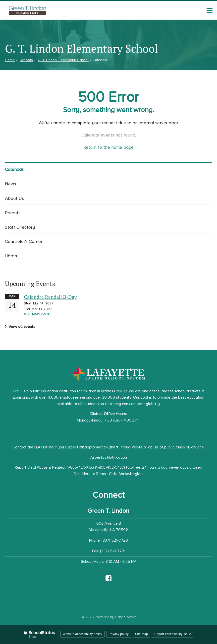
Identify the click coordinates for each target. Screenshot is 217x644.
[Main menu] (210, 10)
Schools (26, 60)
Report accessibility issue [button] (173, 634)
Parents (13, 213)
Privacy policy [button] (119, 634)
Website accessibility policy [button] (82, 634)
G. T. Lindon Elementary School (63, 60)
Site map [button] (141, 634)
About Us (14, 198)
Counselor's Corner (24, 241)
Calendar (14, 169)
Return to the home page (108, 147)
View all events (22, 327)
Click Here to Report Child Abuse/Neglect (109, 474)
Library (12, 256)
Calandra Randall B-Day (50, 297)
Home (10, 60)
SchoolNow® (125, 617)
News (10, 184)
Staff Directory (20, 227)
